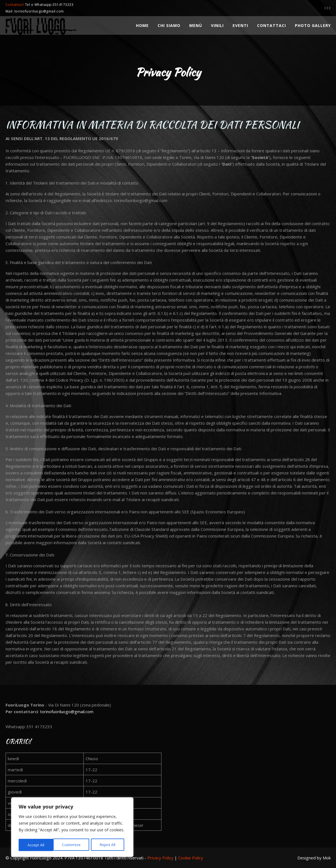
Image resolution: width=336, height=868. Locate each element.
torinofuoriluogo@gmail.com (67, 712)
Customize (37, 845)
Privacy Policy (160, 858)
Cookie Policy (191, 858)
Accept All (109, 845)
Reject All (73, 845)
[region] (72, 828)
